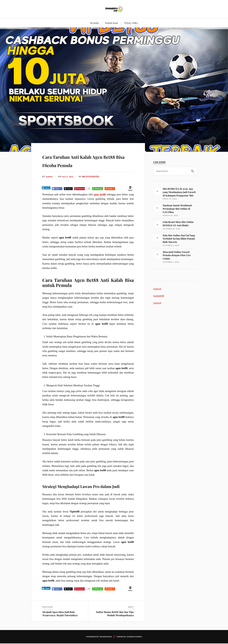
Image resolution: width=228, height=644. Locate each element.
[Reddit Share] (110, 189)
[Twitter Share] (68, 189)
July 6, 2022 (69, 177)
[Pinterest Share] (83, 189)
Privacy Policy (131, 23)
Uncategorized (92, 177)
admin (50, 177)
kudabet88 (159, 296)
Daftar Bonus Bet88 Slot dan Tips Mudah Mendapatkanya (115, 614)
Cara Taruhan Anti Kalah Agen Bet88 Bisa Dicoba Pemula (87, 160)
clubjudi (157, 289)
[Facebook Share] (57, 189)
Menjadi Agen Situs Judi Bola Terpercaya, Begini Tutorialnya (60, 614)
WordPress (106, 637)
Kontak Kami (112, 23)
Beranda (94, 23)
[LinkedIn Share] (46, 188)
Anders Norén (134, 637)
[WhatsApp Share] (98, 189)
